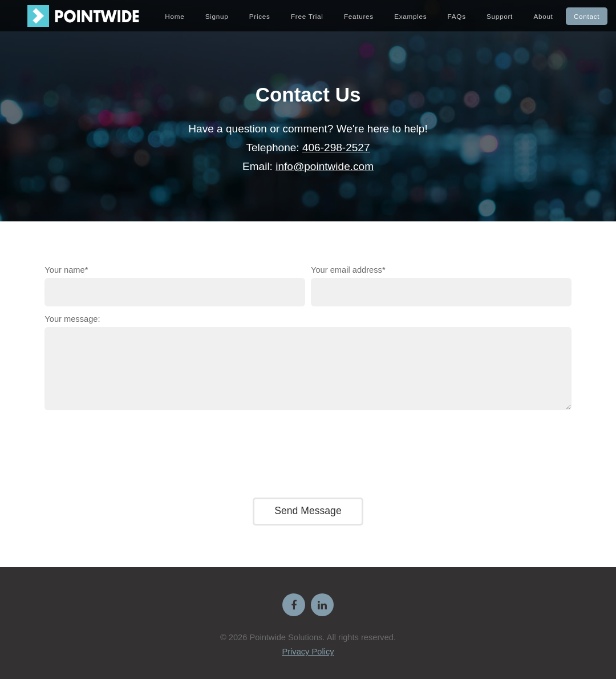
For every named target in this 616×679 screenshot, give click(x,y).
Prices (260, 16)
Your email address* (348, 270)
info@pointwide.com (325, 166)
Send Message (308, 511)
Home (175, 16)
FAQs (457, 16)
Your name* (66, 270)
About (543, 16)
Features (359, 16)
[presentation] (308, 452)
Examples (410, 16)
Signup (217, 16)
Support (500, 16)
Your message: (72, 319)
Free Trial (307, 16)
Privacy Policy (308, 652)
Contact (587, 16)
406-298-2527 (336, 147)
